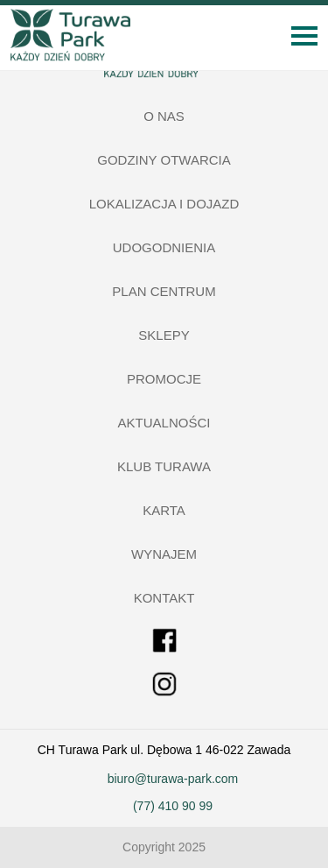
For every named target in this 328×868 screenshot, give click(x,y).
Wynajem (164, 554)
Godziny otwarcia (164, 160)
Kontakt (164, 598)
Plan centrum (164, 291)
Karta (164, 510)
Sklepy (164, 335)
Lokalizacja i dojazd (164, 204)
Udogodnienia (164, 247)
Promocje (164, 379)
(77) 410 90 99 (173, 806)
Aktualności (164, 423)
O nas (164, 116)
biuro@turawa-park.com (173, 779)
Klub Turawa (164, 466)
